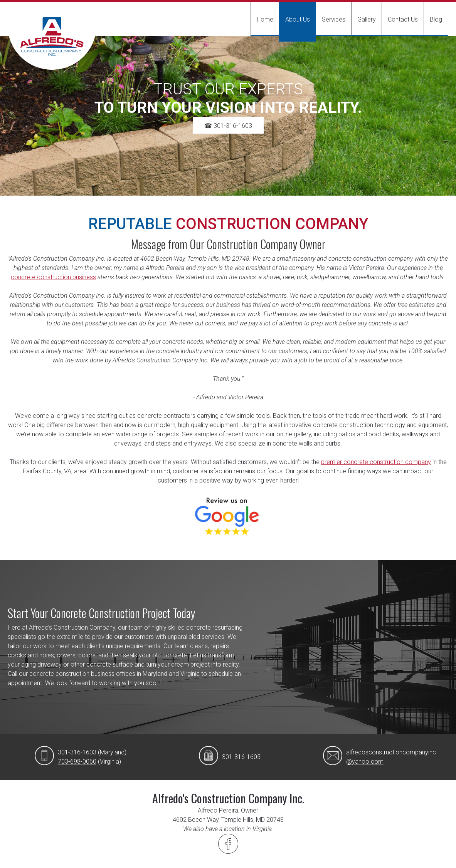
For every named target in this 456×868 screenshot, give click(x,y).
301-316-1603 (77, 752)
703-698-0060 (77, 762)
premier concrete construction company (376, 462)
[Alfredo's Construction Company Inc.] (52, 43)
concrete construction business (53, 277)
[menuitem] (265, 19)
